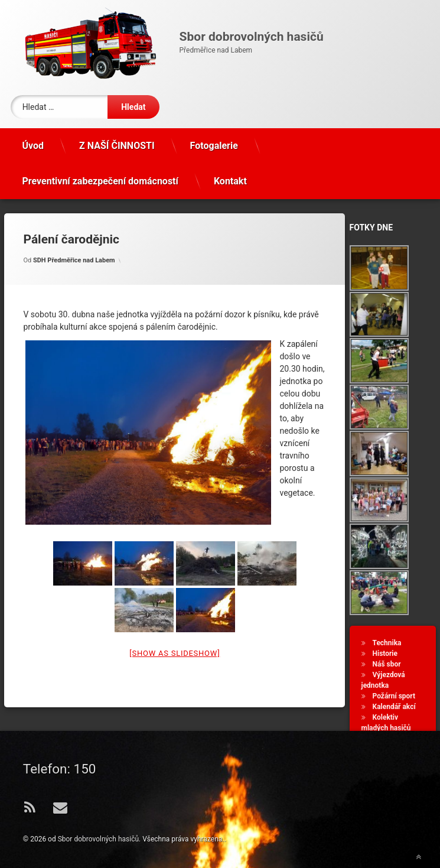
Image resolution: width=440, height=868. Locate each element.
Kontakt (230, 181)
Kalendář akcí (394, 707)
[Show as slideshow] (175, 653)
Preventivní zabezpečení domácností (100, 181)
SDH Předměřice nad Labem (74, 260)
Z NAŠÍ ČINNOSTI (117, 146)
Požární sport (394, 696)
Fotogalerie (214, 146)
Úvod (33, 146)
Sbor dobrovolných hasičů (98, 839)
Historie (385, 654)
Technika (387, 643)
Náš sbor (387, 664)
